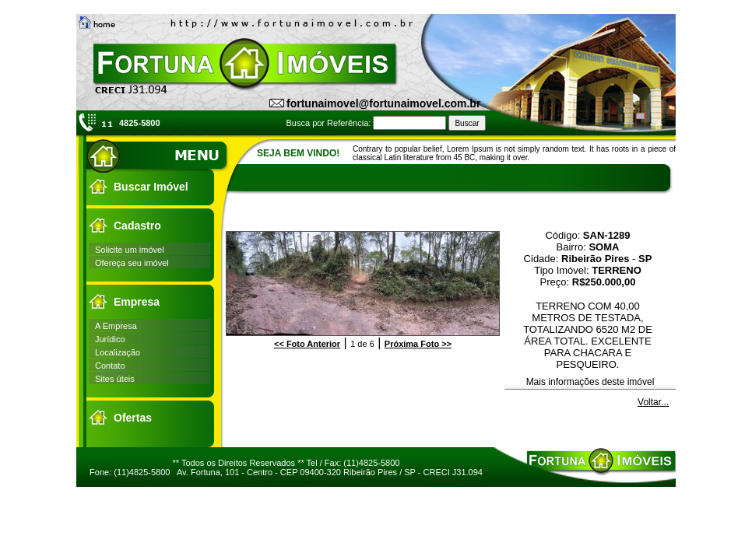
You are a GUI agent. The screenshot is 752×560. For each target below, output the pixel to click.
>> (418, 344)
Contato (110, 366)
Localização (118, 352)
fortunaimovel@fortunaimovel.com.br (383, 103)
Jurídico (110, 339)
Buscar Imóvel (151, 187)
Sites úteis (115, 379)
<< (307, 344)
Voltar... (653, 402)
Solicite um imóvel (130, 250)
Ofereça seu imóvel (132, 263)
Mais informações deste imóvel (590, 382)
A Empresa (116, 326)
